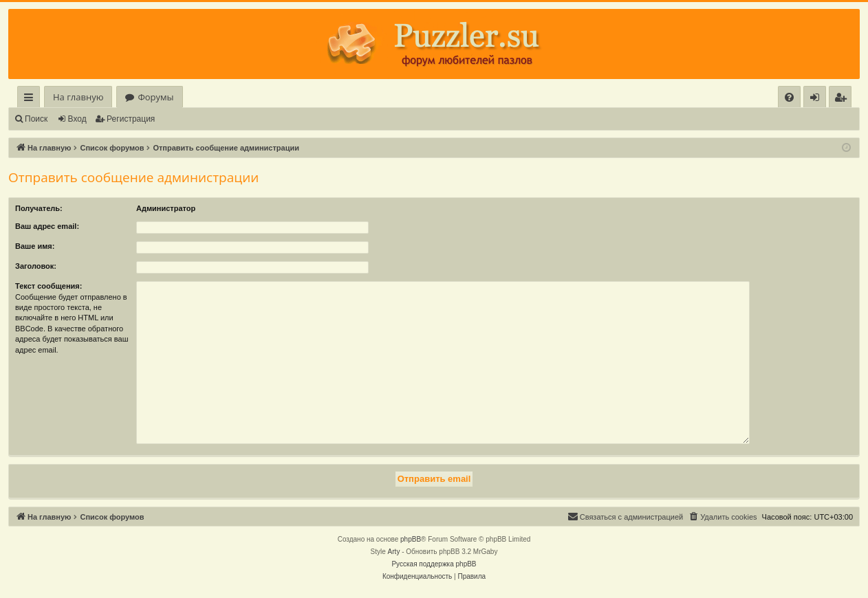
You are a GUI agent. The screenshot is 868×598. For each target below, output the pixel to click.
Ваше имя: (35, 246)
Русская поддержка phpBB (434, 564)
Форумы (155, 97)
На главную (78, 97)
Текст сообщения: (48, 286)
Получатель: (39, 208)
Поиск (36, 119)
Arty (394, 552)
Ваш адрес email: (47, 226)
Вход (77, 119)
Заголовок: (36, 266)
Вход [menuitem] (817, 99)
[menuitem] (789, 97)
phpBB (411, 539)
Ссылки (31, 99)
